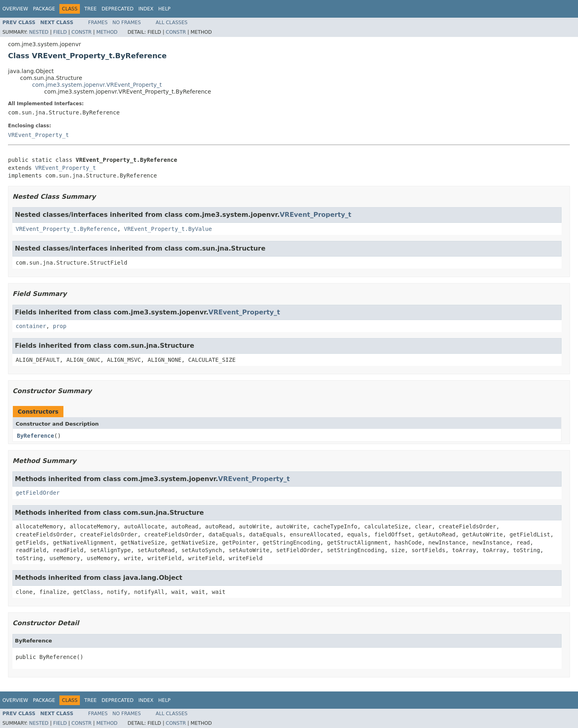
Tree (91, 9)
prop (60, 326)
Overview (15, 9)
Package (44, 9)
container (31, 326)
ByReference (36, 436)
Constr (81, 32)
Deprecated (118, 9)
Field (60, 32)
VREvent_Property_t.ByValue (168, 229)
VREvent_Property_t (39, 135)
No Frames (127, 22)
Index (146, 9)
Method (107, 32)
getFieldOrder (38, 493)
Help (164, 9)
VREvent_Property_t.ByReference (66, 229)
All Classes (172, 22)
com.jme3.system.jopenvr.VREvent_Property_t (97, 85)
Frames (98, 22)
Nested (39, 32)
